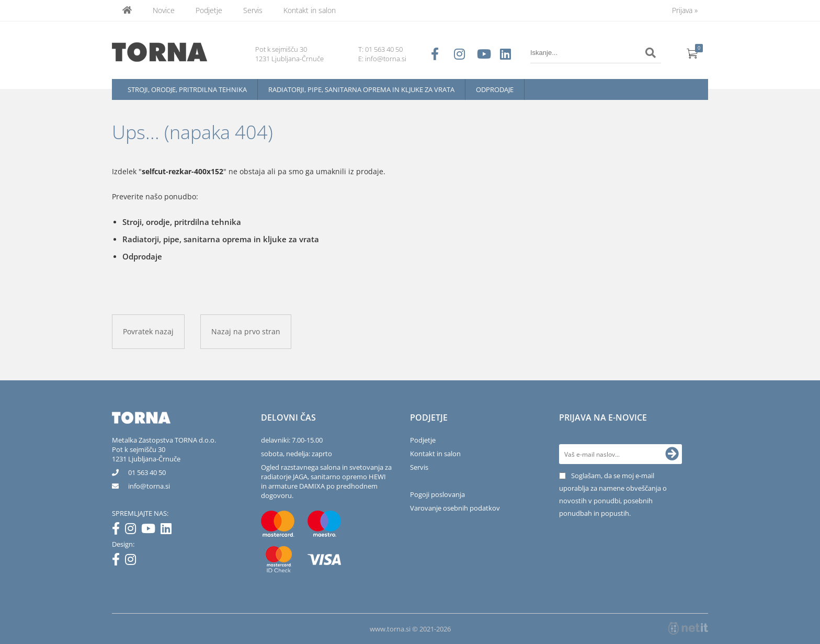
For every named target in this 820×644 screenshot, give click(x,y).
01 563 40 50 (384, 49)
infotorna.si (149, 486)
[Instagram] (133, 530)
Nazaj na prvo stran (246, 331)
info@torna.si (386, 59)
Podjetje (209, 10)
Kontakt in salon (310, 10)
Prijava (685, 10)
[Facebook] (118, 530)
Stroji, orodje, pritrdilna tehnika (187, 89)
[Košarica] (692, 53)
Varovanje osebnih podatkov (455, 508)
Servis (253, 10)
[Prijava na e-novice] (672, 454)
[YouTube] (151, 530)
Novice (164, 10)
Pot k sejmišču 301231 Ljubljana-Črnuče (146, 454)
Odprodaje (495, 89)
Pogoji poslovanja (437, 494)
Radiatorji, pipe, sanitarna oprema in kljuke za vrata (361, 89)
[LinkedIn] (169, 530)
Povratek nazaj (148, 331)
